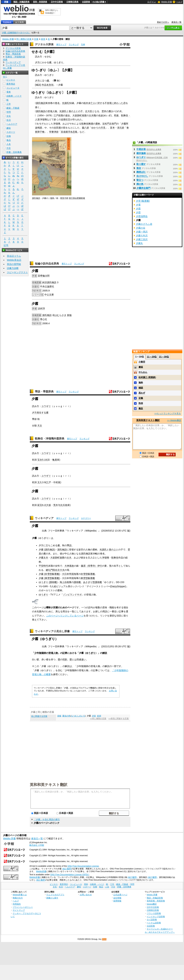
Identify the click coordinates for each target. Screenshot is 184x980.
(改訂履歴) (67, 869)
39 (49, 103)
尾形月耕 (64, 198)
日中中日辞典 (57, 2)
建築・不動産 (13, 108)
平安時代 (43, 566)
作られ (76, 119)
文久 (40, 482)
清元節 (121, 128)
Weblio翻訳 (152, 904)
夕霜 (138, 209)
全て (5, 77)
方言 (9, 148)
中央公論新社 (47, 286)
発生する (41, 413)
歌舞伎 (115, 558)
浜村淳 (41, 308)
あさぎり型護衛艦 (93, 582)
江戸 (49, 482)
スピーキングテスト (17, 272)
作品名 (45, 85)
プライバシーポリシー (23, 907)
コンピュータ (13, 88)
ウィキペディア (44, 518)
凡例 (83, 44)
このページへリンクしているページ (65, 616)
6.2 (44, 505)
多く (56, 119)
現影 (65, 659)
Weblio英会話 (14, 260)
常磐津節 (54, 132)
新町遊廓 (60, 558)
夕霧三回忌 (142, 239)
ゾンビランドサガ (72, 595)
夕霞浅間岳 (142, 216)
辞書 (6, 2)
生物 (9, 136)
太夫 (69, 558)
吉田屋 (57, 128)
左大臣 (89, 111)
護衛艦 (77, 582)
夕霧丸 (139, 243)
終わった (119, 103)
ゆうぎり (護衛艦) (48, 582)
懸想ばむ (141, 172)
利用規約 (17, 904)
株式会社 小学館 (37, 845)
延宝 (40, 505)
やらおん (143, 372)
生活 (9, 120)
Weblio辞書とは (20, 895)
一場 (50, 198)
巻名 (57, 103)
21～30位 (164, 357)
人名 (9, 144)
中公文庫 (49, 295)
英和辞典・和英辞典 (156, 901)
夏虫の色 (66, 716)
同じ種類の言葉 (24, 39)
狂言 (68, 119)
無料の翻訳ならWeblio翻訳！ (52, 12)
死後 (116, 115)
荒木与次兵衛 (60, 505)
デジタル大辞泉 (44, 44)
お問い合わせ (86, 895)
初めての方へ (163, 22)
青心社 (44, 319)
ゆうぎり (58, 62)
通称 (98, 124)
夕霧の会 (141, 228)
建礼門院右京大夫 (55, 570)
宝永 (40, 460)
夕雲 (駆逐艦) (143, 201)
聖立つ (140, 180)
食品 (9, 140)
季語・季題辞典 (44, 392)
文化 (9, 116)
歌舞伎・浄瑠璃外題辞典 (50, 439)
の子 (80, 111)
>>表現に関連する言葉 (119, 719)
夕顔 (94, 716)
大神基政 (69, 566)
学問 (9, 112)
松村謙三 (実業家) (147, 377)
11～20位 (152, 357)
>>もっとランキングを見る (168, 413)
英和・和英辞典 (40, 2)
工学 (9, 104)
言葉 (36, 39)
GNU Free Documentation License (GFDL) (70, 875)
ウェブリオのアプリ (55, 895)
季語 (69, 545)
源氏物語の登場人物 (46, 111)
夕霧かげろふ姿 (144, 224)
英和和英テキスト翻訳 (49, 784)
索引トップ (61, 44)
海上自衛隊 (66, 582)
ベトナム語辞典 (154, 923)
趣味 (9, 128)
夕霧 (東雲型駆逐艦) (49, 578)
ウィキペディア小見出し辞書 (52, 631)
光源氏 (66, 103)
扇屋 (84, 115)
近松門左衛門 (109, 124)
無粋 (141, 383)
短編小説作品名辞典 (47, 264)
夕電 (138, 205)
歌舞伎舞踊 (87, 124)
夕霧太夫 (43, 558)
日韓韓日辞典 (72, 2)
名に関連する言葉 (39, 716)
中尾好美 (141, 149)
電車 (9, 92)
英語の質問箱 (14, 264)
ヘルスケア (12, 124)
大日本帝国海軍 (70, 574)
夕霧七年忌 (142, 236)
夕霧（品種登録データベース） (16, 33)
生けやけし (142, 176)
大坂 (75, 115)
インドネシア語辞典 (156, 917)
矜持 (141, 403)
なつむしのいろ (78, 716)
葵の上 (72, 111)
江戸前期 (58, 115)
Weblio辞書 (41, 871)
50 (70, 103)
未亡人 (92, 103)
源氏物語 (41, 103)
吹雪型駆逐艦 (88, 574)
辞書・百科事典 (14, 152)
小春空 (142, 362)
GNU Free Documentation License (83, 866)
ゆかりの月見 (98, 128)
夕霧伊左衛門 (143, 188)
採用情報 (117, 901)
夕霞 (138, 212)
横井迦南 (141, 153)
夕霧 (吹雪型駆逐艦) (49, 574)
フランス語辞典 (154, 913)
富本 (112, 128)
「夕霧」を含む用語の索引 (47, 819)
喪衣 (139, 168)
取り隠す (141, 164)
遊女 (68, 115)
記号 (6, 245)
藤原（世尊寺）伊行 (91, 566)
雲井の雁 (106, 111)
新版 (69, 315)
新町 (79, 115)
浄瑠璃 (57, 124)
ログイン (152, 2)
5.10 (44, 460)
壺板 (59, 716)
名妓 (101, 115)
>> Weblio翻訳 (174, 420)
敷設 (141, 408)
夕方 (37, 62)
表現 (43, 39)
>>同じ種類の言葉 (98, 719)
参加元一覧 (176, 22)
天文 (40, 426)
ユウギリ (46, 406)
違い (84, 659)
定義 (141, 398)
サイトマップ (19, 910)
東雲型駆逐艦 (88, 578)
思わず (142, 393)
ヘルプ (179, 2)
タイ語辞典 (152, 920)
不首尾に (109, 103)
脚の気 (140, 184)
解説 (105, 653)
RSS (104, 939)
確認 (141, 388)
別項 (51, 85)
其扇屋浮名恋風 (69, 132)
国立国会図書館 (76, 198)
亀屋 (55, 460)
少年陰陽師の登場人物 (46, 653)
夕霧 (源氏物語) (47, 550)
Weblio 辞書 (167, 2)
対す (100, 103)
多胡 (99, 716)
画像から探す (52, 898)
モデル (43, 124)
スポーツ (11, 132)
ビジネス (11, 80)
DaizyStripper (118, 586)
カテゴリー (86, 518)
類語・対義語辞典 (21, 2)
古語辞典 (86, 2)
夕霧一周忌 (142, 232)
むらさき (62, 315)
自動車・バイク (14, 96)
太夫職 (92, 115)
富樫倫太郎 (44, 276)
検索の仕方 (18, 898)
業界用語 (11, 84)
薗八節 (85, 128)
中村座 (57, 482)
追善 (63, 119)
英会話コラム (14, 256)
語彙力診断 (13, 268)
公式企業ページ (120, 895)
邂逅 (141, 367)
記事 (65, 653)
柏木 (86, 103)
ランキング (74, 44)
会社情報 (117, 898)
